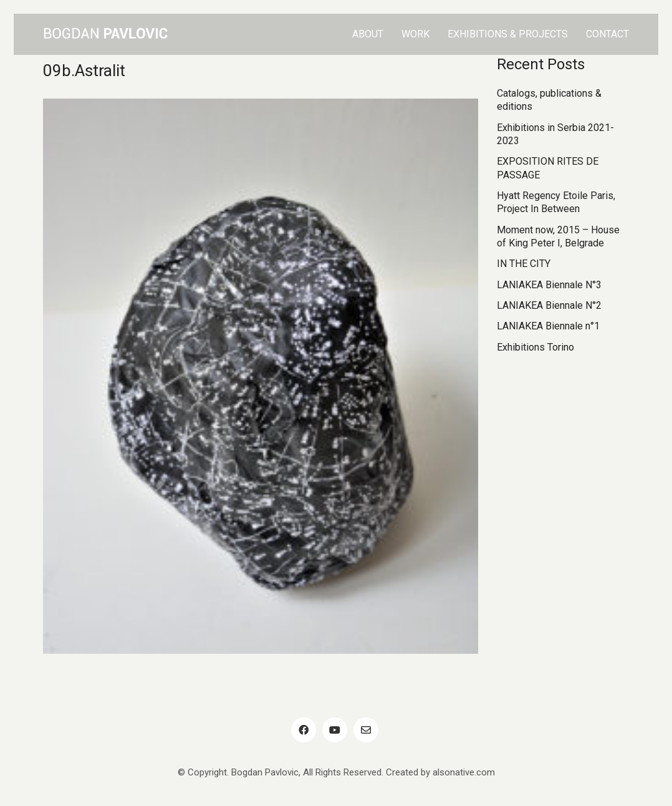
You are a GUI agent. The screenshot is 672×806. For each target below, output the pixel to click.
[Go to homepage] (105, 34)
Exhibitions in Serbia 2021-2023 (555, 134)
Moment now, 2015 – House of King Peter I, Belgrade (558, 236)
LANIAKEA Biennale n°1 (548, 326)
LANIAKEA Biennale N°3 (549, 285)
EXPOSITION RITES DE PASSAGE (548, 168)
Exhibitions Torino (535, 347)
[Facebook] (304, 730)
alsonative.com (464, 772)
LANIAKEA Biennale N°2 (549, 305)
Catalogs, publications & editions (549, 100)
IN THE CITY (524, 264)
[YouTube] (335, 730)
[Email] (366, 730)
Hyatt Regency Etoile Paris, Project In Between (556, 202)
